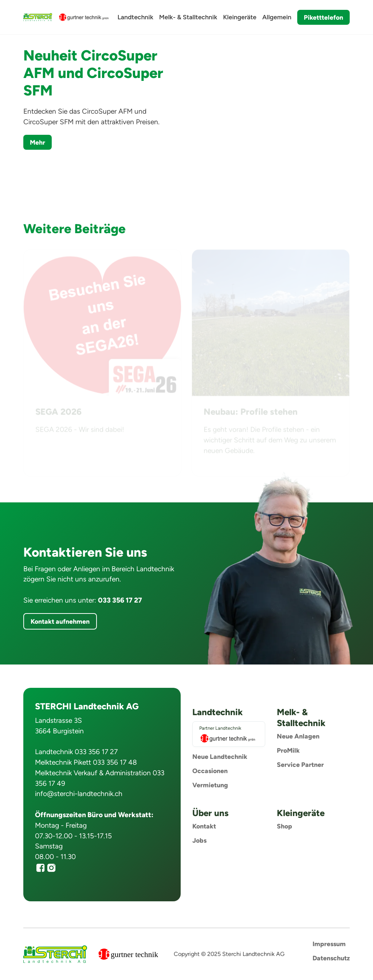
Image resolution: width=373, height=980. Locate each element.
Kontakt (204, 826)
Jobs (199, 840)
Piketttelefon (323, 17)
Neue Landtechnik (220, 756)
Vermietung (210, 785)
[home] (38, 17)
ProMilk (288, 750)
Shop (284, 826)
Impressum (329, 944)
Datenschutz (331, 958)
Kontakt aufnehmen (60, 621)
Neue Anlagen (298, 736)
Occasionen (210, 771)
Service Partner (300, 765)
